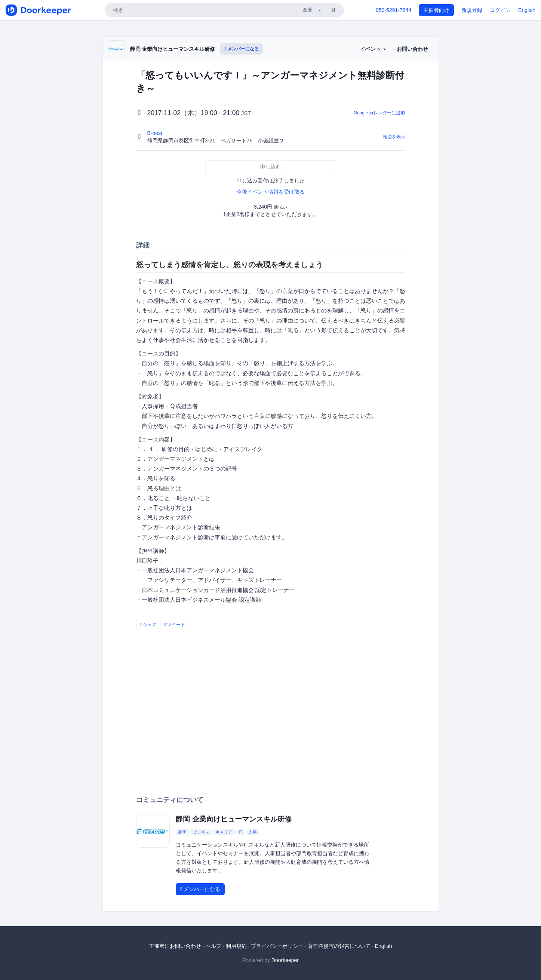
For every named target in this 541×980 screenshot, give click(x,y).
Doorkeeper (285, 960)
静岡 (182, 832)
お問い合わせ (412, 49)
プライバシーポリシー (277, 946)
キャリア (224, 832)
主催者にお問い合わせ (175, 946)
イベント (373, 49)
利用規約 (236, 946)
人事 (253, 832)
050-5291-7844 (394, 10)
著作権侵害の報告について (339, 946)
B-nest (156, 133)
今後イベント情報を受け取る (271, 192)
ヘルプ (213, 946)
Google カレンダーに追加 (379, 113)
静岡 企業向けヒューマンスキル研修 (173, 49)
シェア (148, 625)
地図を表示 (394, 137)
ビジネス (201, 832)
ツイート (175, 625)
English (527, 10)
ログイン (500, 10)
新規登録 (472, 10)
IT (240, 832)
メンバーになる (242, 49)
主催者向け (436, 10)
